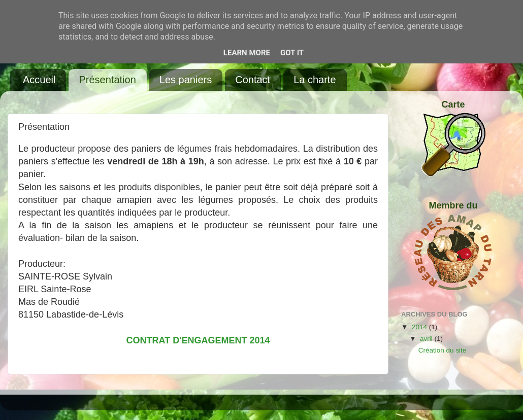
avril (427, 339)
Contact (253, 80)
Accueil (39, 80)
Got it (292, 53)
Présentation (107, 80)
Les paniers (186, 80)
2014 (420, 327)
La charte (315, 80)
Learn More (247, 53)
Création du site (443, 350)
